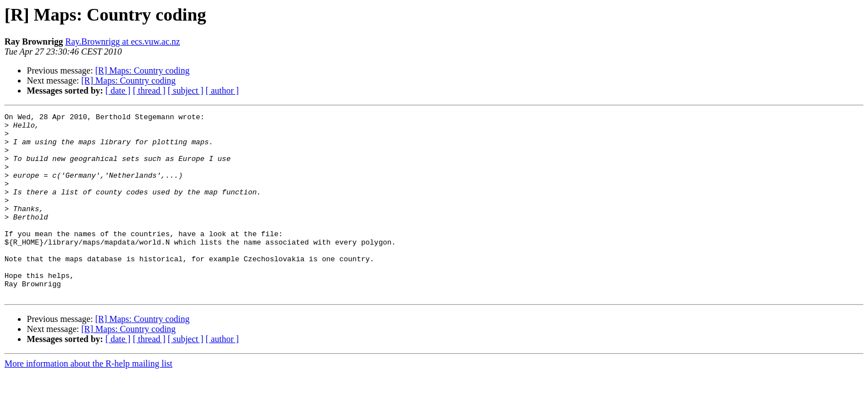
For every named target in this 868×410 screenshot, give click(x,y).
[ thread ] (149, 91)
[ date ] (118, 91)
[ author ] (222, 91)
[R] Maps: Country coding (142, 70)
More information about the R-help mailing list (88, 400)
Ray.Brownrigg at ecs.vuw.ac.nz (123, 42)
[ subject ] (186, 91)
